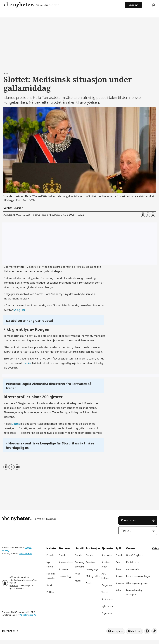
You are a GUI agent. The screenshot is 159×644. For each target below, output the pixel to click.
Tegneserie (107, 613)
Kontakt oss (128, 520)
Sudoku (119, 576)
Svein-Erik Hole (26, 554)
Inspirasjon (93, 548)
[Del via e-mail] (153, 215)
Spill (118, 548)
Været (105, 592)
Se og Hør (19, 310)
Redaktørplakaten (22, 580)
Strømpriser (108, 599)
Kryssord (120, 583)
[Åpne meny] (146, 5)
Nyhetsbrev (107, 606)
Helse (78, 574)
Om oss (131, 548)
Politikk (50, 592)
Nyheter (52, 548)
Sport (49, 585)
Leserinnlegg (65, 576)
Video (155, 548)
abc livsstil (136, 631)
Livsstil (79, 548)
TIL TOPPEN (9, 631)
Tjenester (108, 548)
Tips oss (126, 530)
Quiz (118, 562)
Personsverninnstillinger (138, 576)
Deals (89, 583)
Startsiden (107, 555)
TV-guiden (107, 585)
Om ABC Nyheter (135, 555)
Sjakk (118, 569)
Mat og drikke (93, 576)
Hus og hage (92, 569)
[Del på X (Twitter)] (148, 215)
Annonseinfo (133, 569)
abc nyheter (117, 631)
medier (27, 363)
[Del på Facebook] (143, 215)
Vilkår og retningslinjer (137, 583)
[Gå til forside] (31, 5)
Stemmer (64, 548)
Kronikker (63, 569)
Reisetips (90, 562)
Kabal (118, 590)
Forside (50, 555)
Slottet (16, 424)
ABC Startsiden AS (28, 615)
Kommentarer (66, 562)
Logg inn (133, 5)
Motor (78, 581)
